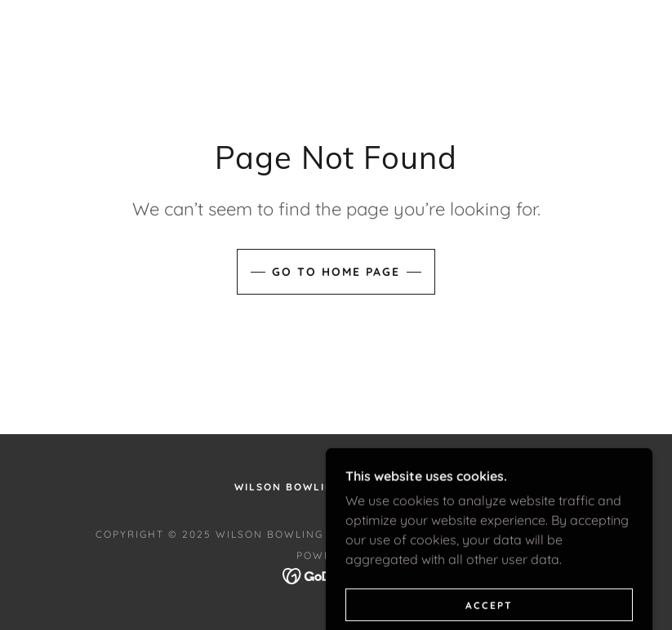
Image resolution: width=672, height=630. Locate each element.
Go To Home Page (336, 272)
